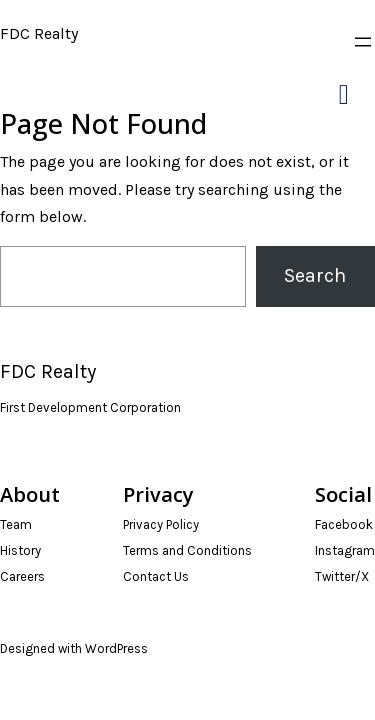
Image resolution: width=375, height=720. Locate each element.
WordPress (116, 648)
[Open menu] (363, 42)
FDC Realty (39, 33)
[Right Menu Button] (343, 95)
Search (315, 275)
